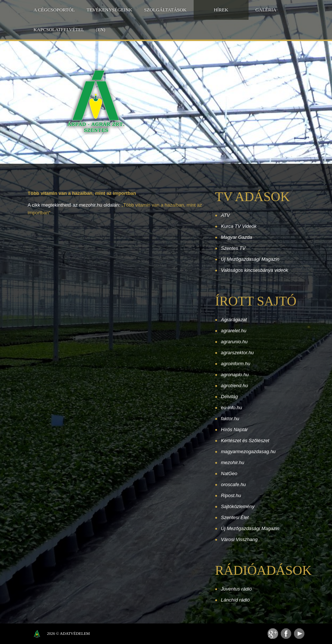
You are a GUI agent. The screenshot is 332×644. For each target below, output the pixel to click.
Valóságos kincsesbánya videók (255, 270)
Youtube (299, 634)
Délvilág (230, 397)
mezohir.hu (233, 462)
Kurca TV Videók (239, 226)
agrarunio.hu (234, 342)
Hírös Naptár (235, 430)
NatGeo (229, 473)
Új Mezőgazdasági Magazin (250, 259)
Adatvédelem (75, 633)
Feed (273, 634)
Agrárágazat (234, 320)
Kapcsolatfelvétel (59, 29)
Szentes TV (233, 248)
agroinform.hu (236, 364)
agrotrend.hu (235, 386)
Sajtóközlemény (238, 506)
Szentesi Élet (235, 517)
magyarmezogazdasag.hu (249, 451)
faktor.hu (230, 419)
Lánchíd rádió (236, 600)
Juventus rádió (237, 589)
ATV (225, 215)
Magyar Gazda (237, 237)
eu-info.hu (232, 408)
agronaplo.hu (235, 375)
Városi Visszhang (239, 539)
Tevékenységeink (110, 10)
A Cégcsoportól (54, 10)
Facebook (286, 634)
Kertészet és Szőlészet (245, 441)
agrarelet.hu (234, 331)
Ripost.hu (231, 495)
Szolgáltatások (165, 10)
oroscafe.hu (234, 484)
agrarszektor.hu (238, 353)
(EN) (101, 29)
